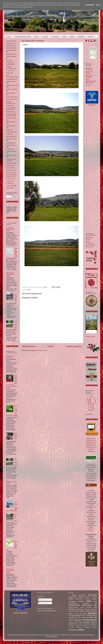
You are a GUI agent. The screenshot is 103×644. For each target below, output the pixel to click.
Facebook (45, 37)
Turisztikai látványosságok (22, 37)
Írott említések (10, 97)
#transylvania (89, 247)
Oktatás (9, 134)
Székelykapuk (10, 163)
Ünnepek (9, 183)
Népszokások (10, 132)
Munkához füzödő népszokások (11, 115)
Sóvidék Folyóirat (11, 151)
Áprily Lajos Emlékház (89, 76)
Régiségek (9, 143)
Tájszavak (9, 165)
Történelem (10, 179)
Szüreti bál (16, 516)
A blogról (9, 43)
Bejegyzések (43, 600)
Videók (8, 188)
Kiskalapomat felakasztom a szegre (10, 274)
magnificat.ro (89, 414)
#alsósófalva (89, 237)
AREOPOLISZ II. (91, 440)
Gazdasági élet (11, 79)
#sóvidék (88, 239)
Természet (9, 172)
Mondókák (9, 112)
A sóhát (36, 37)
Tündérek (9, 181)
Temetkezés (10, 170)
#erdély (88, 241)
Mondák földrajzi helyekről (11, 109)
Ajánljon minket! (90, 336)
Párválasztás (10, 137)
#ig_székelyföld (90, 245)
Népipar (9, 130)
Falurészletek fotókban (10, 63)
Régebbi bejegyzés (73, 346)
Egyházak (9, 54)
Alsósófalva (10, 46)
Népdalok (9, 118)
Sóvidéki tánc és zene (75, 624)
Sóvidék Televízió (11, 155)
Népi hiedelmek (11, 126)
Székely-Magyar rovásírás (16, 252)
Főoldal (9, 37)
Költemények (10, 99)
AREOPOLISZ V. (91, 446)
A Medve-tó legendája (16, 298)
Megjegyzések (44, 603)
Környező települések (10, 102)
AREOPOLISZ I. (91, 439)
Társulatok (9, 168)
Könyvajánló (55, 37)
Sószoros (9, 149)
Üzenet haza (10, 186)
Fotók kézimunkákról (10, 76)
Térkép (64, 37)
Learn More (90, 5)
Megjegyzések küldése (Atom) (38, 350)
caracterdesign (90, 635)
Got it (98, 5)
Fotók (29, 290)
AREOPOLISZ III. (91, 442)
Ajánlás (72, 37)
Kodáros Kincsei (91, 448)
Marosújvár (89, 85)
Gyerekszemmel (11, 81)
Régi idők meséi (11, 139)
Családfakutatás (11, 50)
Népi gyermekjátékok (11, 121)
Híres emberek (11, 93)
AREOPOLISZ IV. (91, 444)
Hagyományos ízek (12, 85)
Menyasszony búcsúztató (10, 357)
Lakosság (9, 106)
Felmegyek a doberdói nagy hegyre (10, 229)
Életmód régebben (12, 56)
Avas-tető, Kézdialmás (89, 69)
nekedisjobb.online (51, 611)
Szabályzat (81, 37)
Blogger (55, 637)
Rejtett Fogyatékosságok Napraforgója (91, 81)
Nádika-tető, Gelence (89, 72)
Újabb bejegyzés (29, 346)
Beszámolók (10, 48)
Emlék (8, 60)
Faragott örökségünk (10, 67)
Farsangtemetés (16, 436)
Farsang (9, 71)
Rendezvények (11, 145)
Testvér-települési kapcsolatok (11, 175)
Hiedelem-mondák (12, 89)
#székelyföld (89, 243)
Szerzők (90, 37)
